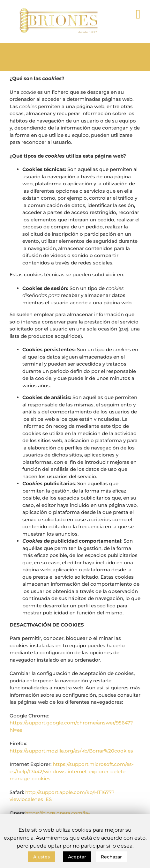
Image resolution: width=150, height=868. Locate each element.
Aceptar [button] (77, 857)
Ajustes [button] (41, 857)
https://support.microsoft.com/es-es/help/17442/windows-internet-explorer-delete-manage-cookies (72, 771)
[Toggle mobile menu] (138, 14)
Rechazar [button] (111, 857)
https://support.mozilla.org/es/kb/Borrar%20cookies (71, 751)
